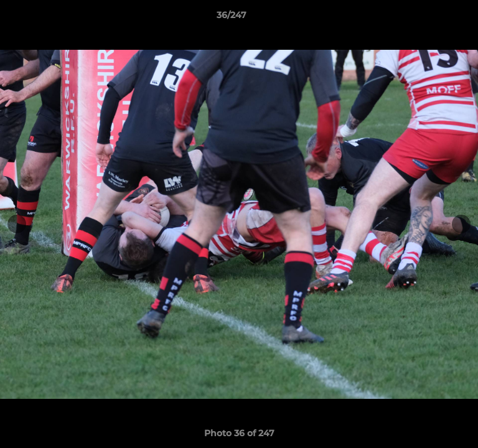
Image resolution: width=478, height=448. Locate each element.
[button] (433, 18)
